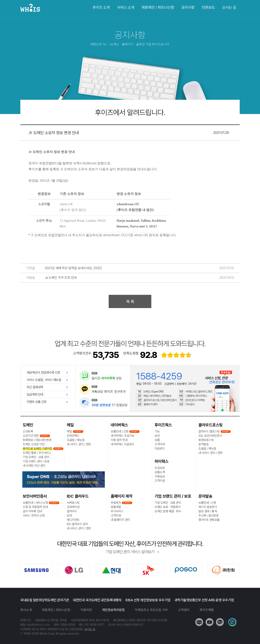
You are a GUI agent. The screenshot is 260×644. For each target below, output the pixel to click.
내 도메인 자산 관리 (34, 466)
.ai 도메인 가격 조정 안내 (61, 278)
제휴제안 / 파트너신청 (158, 7)
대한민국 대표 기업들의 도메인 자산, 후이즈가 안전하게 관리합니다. (130, 544)
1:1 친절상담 (110, 405)
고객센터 (184, 610)
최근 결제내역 (35, 387)
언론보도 (208, 7)
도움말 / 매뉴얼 (76, 440)
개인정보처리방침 (113, 610)
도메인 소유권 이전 (34, 444)
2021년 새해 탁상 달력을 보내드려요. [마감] (73, 268)
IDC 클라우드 (78, 496)
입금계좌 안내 (35, 394)
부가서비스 (117, 511)
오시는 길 (229, 7)
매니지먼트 (73, 520)
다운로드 (160, 449)
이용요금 (160, 476)
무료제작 (116, 503)
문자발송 (204, 444)
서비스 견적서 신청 (34, 516)
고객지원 (116, 516)
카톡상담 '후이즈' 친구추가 (109, 392)
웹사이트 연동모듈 (209, 520)
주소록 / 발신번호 (209, 516)
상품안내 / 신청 (120, 431)
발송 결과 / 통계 (208, 511)
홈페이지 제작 (122, 496)
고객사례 (160, 444)
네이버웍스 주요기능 (122, 436)
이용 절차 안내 (119, 440)
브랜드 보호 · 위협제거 (167, 507)
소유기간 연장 (31, 436)
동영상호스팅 (206, 440)
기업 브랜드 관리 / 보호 (36, 461)
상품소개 (160, 472)
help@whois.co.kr (38, 625)
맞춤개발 (116, 507)
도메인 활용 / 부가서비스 (37, 453)
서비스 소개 (126, 7)
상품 (157, 440)
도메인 (28, 425)
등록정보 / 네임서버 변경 (37, 440)
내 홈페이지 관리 (120, 520)
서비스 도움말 (35, 380)
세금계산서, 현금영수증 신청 (43, 372)
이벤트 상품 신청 (36, 402)
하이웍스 (161, 461)
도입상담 (160, 468)
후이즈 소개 (101, 7)
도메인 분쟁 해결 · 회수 (168, 511)
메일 (70, 425)
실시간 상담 (107, 378)
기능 (157, 431)
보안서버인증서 (35, 496)
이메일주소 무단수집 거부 (151, 610)
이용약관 (86, 610)
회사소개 (26, 610)
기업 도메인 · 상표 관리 (36, 457)
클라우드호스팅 (211, 425)
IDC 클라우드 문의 (77, 524)
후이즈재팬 (207, 610)
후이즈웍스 (163, 425)
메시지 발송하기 (208, 507)
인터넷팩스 (73, 436)
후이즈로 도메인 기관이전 (37, 449)
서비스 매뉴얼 (53, 380)
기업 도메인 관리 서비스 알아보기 (130, 552)
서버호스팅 (73, 503)
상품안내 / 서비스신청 (35, 503)
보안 (69, 516)
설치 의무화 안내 (32, 511)
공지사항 (188, 7)
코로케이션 (73, 507)
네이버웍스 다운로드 (122, 444)
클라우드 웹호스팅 (209, 431)
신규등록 (28, 431)
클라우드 (72, 511)
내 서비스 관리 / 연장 (79, 444)
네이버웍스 (119, 425)
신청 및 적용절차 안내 (35, 507)
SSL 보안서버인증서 (210, 436)
